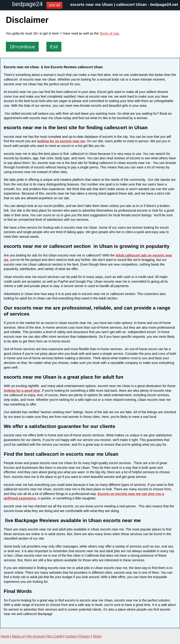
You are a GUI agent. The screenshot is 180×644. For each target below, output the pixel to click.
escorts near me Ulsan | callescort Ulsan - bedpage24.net (124, 5)
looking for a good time (22, 391)
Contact (71, 636)
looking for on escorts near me (61, 141)
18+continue (22, 47)
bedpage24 (27, 4)
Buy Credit (55, 636)
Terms (97, 636)
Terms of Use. (110, 33)
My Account (36, 636)
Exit (54, 47)
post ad (54, 5)
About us (18, 636)
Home (5, 636)
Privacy (85, 636)
